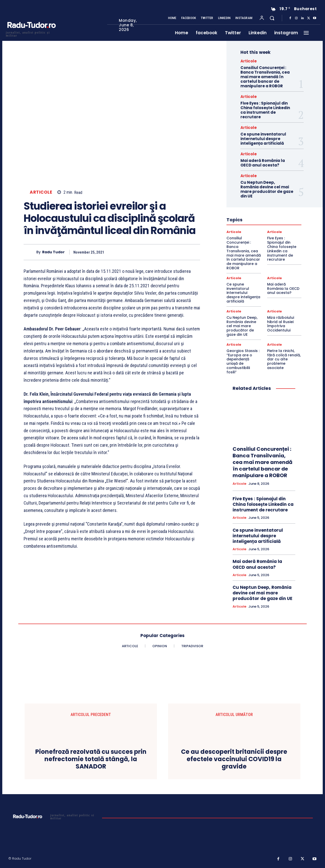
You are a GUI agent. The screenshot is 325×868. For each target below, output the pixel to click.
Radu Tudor (53, 252)
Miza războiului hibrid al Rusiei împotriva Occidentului (281, 324)
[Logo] (31, 33)
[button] (272, 18)
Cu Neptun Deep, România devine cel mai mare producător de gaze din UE (267, 189)
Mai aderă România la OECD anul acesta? (263, 163)
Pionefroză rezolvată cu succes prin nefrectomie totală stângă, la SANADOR (91, 759)
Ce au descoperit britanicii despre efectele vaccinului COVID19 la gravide (234, 759)
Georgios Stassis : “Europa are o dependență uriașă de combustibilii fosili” (243, 361)
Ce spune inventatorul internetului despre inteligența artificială (263, 139)
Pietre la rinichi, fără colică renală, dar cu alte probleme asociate (284, 359)
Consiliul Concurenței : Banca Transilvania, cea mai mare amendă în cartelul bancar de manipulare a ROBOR (265, 77)
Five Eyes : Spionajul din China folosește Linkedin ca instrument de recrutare (265, 110)
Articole (41, 192)
